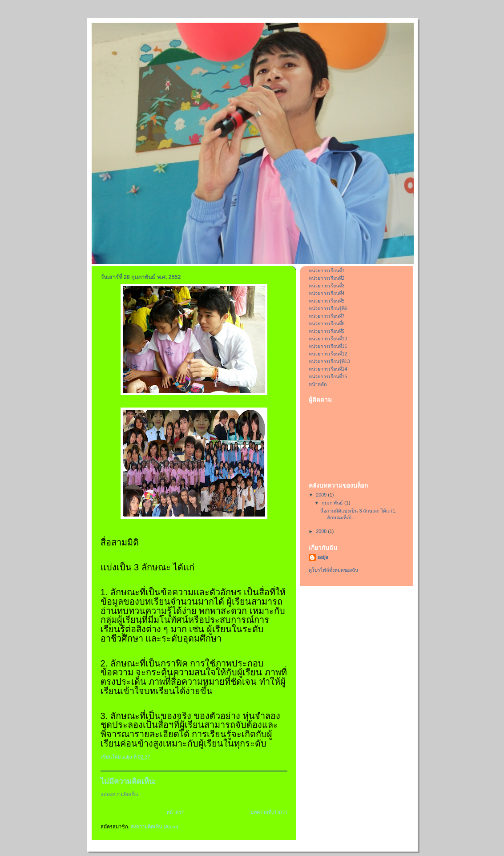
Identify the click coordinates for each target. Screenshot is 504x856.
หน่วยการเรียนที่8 (327, 323)
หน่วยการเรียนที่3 (327, 286)
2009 (322, 495)
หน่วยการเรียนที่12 (328, 354)
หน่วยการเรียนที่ (325, 293)
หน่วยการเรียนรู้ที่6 (328, 308)
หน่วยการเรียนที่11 (328, 346)
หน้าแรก (175, 812)
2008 (322, 531)
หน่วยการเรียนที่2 (327, 278)
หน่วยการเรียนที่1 (327, 271)
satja (323, 557)
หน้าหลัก (318, 384)
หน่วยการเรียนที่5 (327, 301)
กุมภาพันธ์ (333, 503)
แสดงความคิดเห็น (119, 794)
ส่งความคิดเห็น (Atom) (155, 827)
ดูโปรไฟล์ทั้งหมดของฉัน (333, 570)
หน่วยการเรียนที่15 (328, 376)
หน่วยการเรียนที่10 (328, 339)
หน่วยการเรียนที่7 (327, 316)
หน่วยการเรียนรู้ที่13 (329, 361)
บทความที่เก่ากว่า (269, 812)
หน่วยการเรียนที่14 (328, 369)
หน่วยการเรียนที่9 (327, 331)
